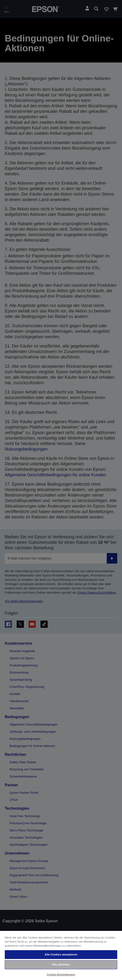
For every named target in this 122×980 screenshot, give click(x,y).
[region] (61, 955)
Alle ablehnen (61, 964)
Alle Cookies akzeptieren (61, 954)
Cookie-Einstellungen (61, 975)
